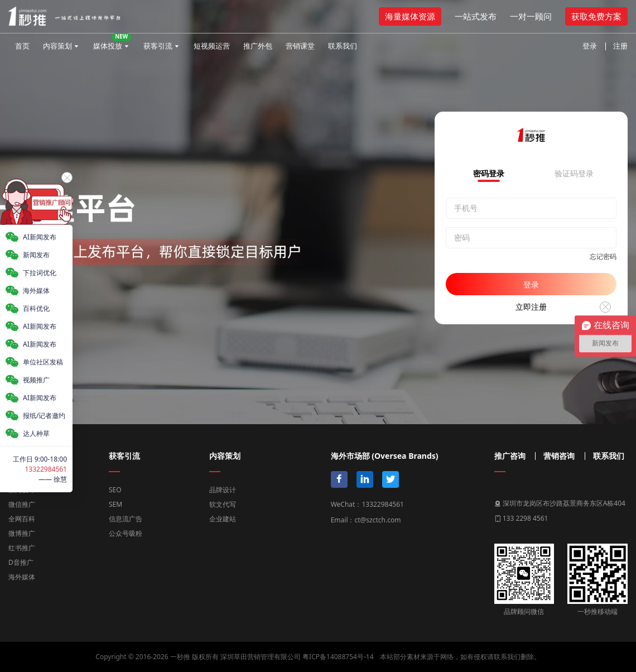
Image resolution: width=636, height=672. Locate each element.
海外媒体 (22, 577)
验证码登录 (574, 174)
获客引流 (158, 46)
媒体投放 (112, 42)
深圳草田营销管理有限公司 (261, 657)
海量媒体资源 (410, 16)
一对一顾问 (531, 16)
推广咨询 (510, 456)
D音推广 (21, 562)
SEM (115, 504)
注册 (620, 46)
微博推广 (22, 533)
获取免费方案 (596, 16)
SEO (115, 490)
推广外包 (258, 46)
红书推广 (22, 548)
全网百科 (22, 519)
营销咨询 (559, 456)
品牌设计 (223, 490)
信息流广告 (126, 519)
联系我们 (343, 46)
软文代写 (223, 504)
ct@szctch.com (377, 520)
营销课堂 (300, 46)
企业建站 (223, 519)
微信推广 (22, 504)
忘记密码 (603, 256)
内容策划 (57, 46)
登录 (590, 46)
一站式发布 (476, 16)
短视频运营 (212, 46)
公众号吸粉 (126, 533)
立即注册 (531, 307)
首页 (22, 46)
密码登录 (489, 174)
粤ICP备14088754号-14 (338, 657)
